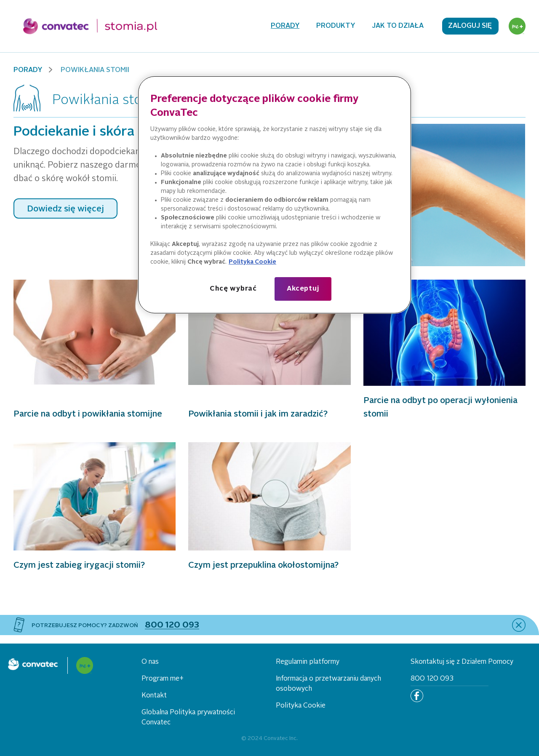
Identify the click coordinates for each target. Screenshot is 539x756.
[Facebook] (417, 696)
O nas (150, 662)
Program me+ (163, 679)
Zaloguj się (470, 26)
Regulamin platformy (308, 662)
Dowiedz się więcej (65, 209)
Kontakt (154, 696)
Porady (285, 26)
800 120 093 (432, 679)
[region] (275, 195)
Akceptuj (303, 289)
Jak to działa (398, 26)
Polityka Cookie (301, 706)
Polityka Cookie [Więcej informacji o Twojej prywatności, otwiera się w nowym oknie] (252, 262)
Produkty (336, 26)
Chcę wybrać (233, 289)
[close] (519, 625)
